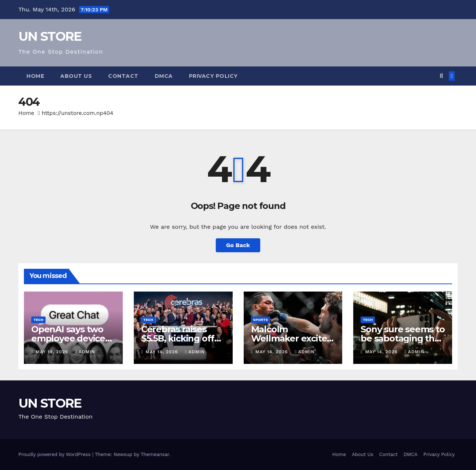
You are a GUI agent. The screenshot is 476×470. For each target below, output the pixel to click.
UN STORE (50, 36)
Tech (38, 320)
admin (85, 352)
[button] (441, 76)
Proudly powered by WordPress (55, 454)
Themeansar (155, 454)
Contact (123, 76)
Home (35, 76)
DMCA (164, 76)
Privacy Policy (213, 76)
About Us (76, 76)
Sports (261, 320)
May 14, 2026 (53, 352)
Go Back (238, 245)
